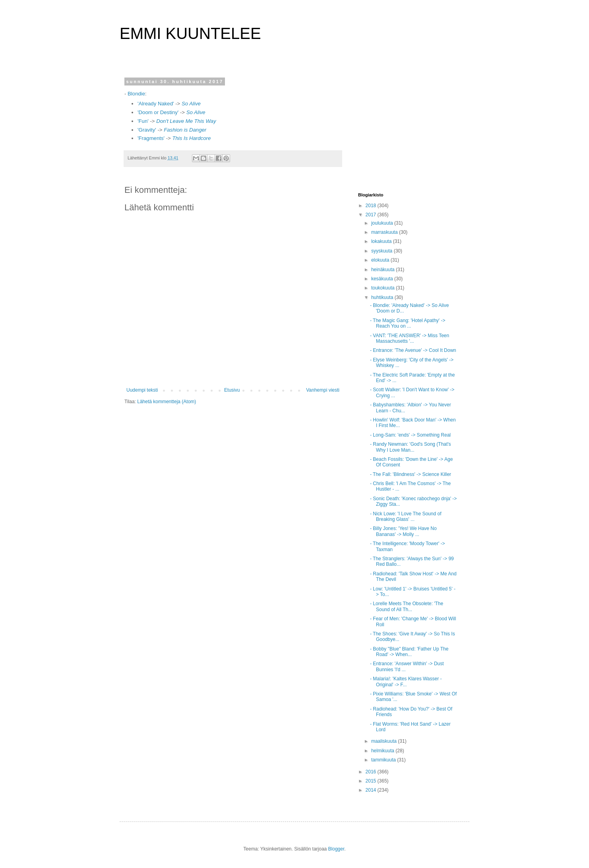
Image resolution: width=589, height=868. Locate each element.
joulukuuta (383, 223)
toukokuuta (384, 288)
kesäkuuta (383, 279)
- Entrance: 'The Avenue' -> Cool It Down (413, 350)
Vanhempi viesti (323, 390)
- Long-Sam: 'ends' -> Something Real (410, 435)
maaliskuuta (385, 741)
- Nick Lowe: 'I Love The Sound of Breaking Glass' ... (406, 517)
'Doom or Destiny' (159, 112)
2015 (372, 781)
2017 (372, 215)
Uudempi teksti (142, 390)
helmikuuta (383, 751)
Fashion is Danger (185, 130)
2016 (372, 772)
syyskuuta (383, 251)
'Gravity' (147, 130)
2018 (372, 206)
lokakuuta (382, 241)
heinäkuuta (384, 270)
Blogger (336, 849)
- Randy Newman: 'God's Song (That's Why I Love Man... (411, 447)
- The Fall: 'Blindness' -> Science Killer (411, 474)
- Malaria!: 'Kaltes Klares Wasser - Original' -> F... (406, 682)
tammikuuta (384, 760)
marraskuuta (385, 232)
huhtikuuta (383, 297)
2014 (372, 790)
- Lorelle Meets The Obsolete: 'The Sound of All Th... (407, 606)
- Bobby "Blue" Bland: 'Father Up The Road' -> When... (409, 652)
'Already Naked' (156, 104)
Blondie (136, 94)
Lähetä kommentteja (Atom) (167, 402)
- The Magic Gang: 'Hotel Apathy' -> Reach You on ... (408, 323)
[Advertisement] (408, 129)
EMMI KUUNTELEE (190, 33)
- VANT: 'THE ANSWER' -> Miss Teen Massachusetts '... (410, 338)
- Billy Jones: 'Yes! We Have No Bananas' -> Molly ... (403, 531)
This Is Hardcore (191, 138)
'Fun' (143, 121)
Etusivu (232, 390)
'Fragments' (151, 138)
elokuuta (381, 260)
